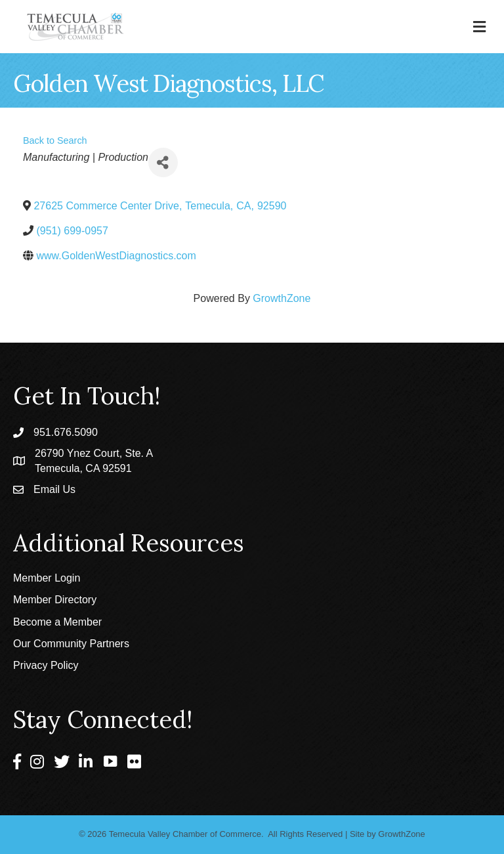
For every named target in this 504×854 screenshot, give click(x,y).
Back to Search (55, 140)
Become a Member (57, 622)
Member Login (47, 578)
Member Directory (55, 600)
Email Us (54, 489)
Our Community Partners (71, 644)
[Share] (163, 162)
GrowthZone (282, 298)
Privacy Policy (46, 665)
